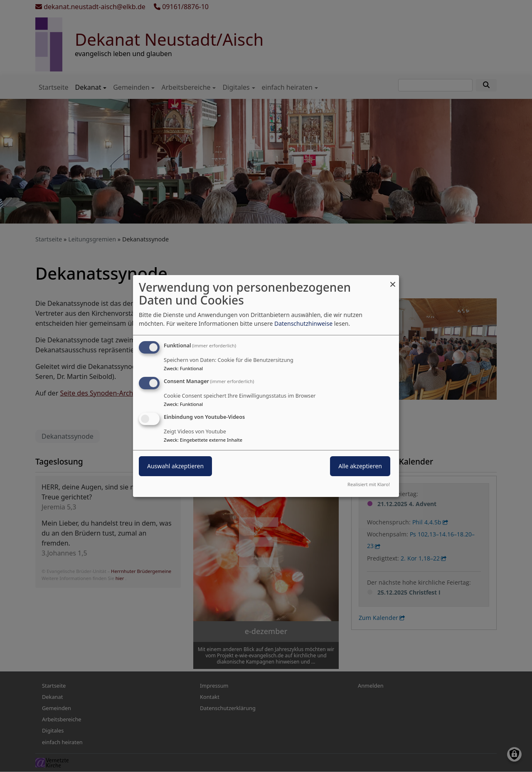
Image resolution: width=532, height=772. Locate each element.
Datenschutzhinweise (303, 323)
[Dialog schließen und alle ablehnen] (393, 280)
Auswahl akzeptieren (175, 466)
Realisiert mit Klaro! (369, 484)
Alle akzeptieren (360, 466)
